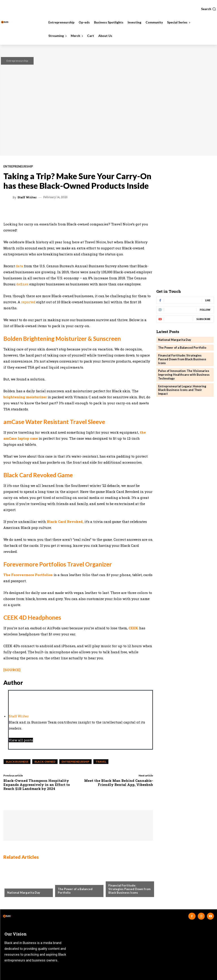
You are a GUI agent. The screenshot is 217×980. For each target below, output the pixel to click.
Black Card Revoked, (65, 522)
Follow (205, 310)
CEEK (133, 628)
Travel (101, 762)
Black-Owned (45, 762)
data (19, 266)
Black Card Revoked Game (38, 475)
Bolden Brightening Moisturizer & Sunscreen (62, 339)
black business (17, 762)
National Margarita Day (24, 893)
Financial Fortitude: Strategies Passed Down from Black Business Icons (129, 889)
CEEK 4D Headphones (32, 617)
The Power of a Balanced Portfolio (75, 891)
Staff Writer (27, 197)
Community (16, 885)
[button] (208, 9)
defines (22, 284)
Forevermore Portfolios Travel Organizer (58, 564)
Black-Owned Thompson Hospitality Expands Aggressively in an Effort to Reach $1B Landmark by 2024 (37, 785)
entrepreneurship (75, 762)
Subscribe (203, 319)
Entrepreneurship (17, 61)
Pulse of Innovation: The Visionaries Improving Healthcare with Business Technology (184, 375)
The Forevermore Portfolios (28, 575)
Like (208, 300)
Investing (65, 882)
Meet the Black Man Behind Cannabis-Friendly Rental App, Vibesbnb (119, 783)
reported (28, 302)
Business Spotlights (124, 878)
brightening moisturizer (25, 397)
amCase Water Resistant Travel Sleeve (54, 422)
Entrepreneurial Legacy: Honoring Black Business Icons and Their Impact (182, 390)
